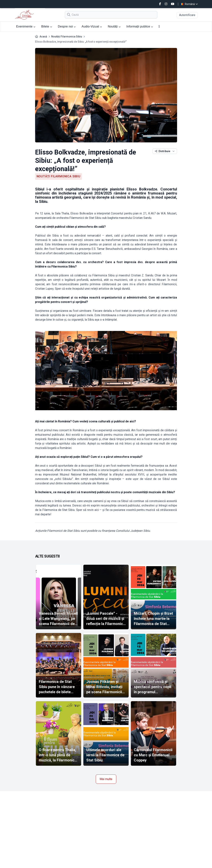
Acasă (43, 37)
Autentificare (187, 15)
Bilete (47, 26)
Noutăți (114, 26)
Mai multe (106, 779)
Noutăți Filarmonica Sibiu (67, 37)
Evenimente (26, 26)
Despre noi (67, 26)
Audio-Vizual (92, 26)
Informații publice (140, 26)
